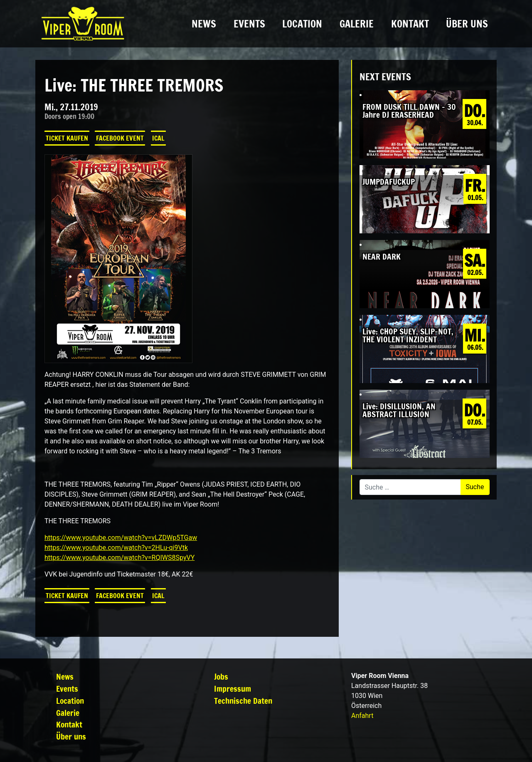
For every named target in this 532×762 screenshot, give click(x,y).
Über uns (467, 24)
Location (302, 24)
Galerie (357, 24)
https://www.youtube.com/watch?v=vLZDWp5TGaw (121, 538)
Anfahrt (362, 716)
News (204, 24)
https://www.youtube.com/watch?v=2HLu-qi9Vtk (116, 548)
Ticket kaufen (67, 138)
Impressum (233, 689)
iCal (158, 138)
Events (249, 24)
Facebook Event (120, 138)
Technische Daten (243, 701)
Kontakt (410, 24)
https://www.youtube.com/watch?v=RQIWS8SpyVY (119, 558)
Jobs (221, 677)
